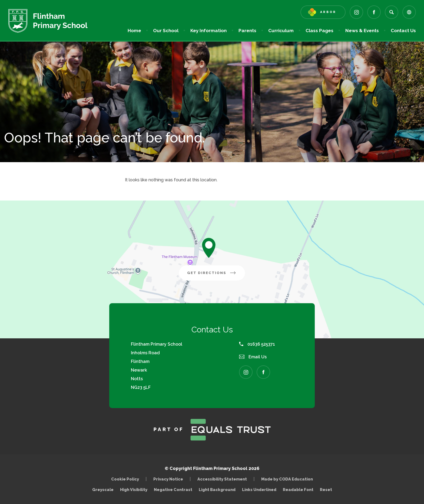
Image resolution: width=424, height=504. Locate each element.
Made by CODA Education (288, 479)
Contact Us (403, 31)
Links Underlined (259, 490)
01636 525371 (257, 344)
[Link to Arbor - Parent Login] (323, 12)
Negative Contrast (173, 490)
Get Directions (216, 275)
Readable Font (298, 490)
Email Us (253, 357)
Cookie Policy (125, 479)
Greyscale (103, 490)
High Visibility (134, 490)
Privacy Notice (168, 479)
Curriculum (281, 31)
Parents (247, 31)
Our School (166, 31)
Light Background (217, 490)
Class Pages (319, 31)
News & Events (362, 31)
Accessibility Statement (222, 479)
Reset (326, 490)
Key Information (208, 31)
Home (134, 31)
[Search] (392, 12)
